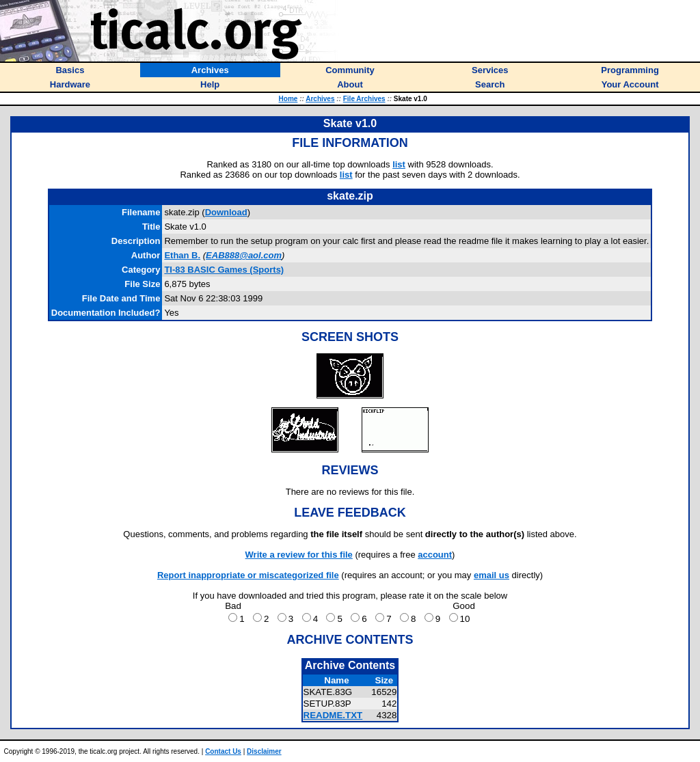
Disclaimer (264, 751)
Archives (320, 99)
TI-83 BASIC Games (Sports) (224, 270)
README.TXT (333, 715)
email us (492, 575)
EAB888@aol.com (244, 255)
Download (226, 212)
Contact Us (223, 751)
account (435, 555)
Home (288, 99)
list (399, 164)
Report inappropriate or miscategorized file (248, 575)
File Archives (364, 99)
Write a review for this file (299, 555)
